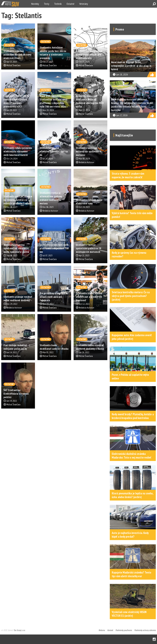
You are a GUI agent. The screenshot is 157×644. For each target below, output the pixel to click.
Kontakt (110, 630)
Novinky (35, 4)
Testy (47, 4)
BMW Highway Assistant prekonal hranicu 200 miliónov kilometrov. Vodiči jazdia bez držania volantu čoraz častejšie (132, 105)
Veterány (84, 4)
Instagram (154, 639)
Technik (58, 4)
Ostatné (70, 4)
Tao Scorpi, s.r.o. (19, 630)
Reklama (102, 630)
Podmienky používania (124, 630)
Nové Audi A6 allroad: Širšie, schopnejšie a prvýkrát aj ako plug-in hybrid (131, 66)
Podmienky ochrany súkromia (145, 630)
